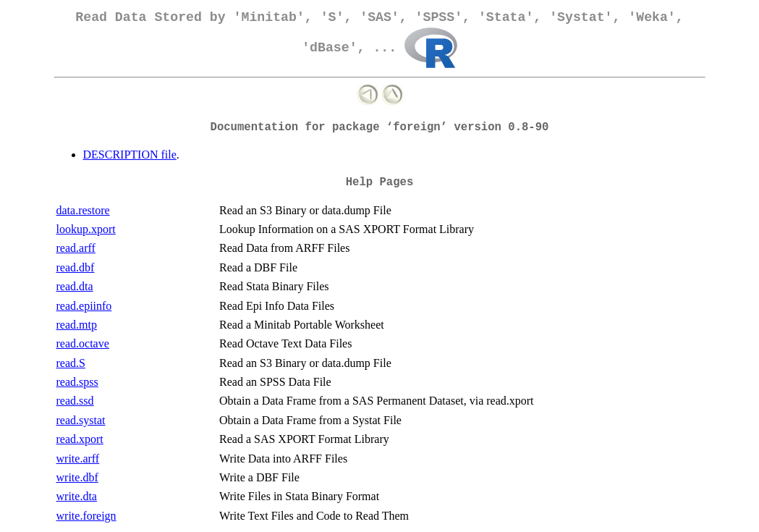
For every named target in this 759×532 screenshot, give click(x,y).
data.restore (83, 210)
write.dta (77, 496)
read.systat (81, 420)
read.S (71, 363)
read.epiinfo (84, 306)
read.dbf (76, 267)
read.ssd (75, 401)
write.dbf (77, 477)
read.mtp (77, 325)
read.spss (77, 382)
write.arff (78, 459)
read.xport (80, 439)
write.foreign (86, 516)
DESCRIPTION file (130, 155)
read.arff (76, 248)
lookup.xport (86, 229)
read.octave (83, 343)
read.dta (75, 286)
